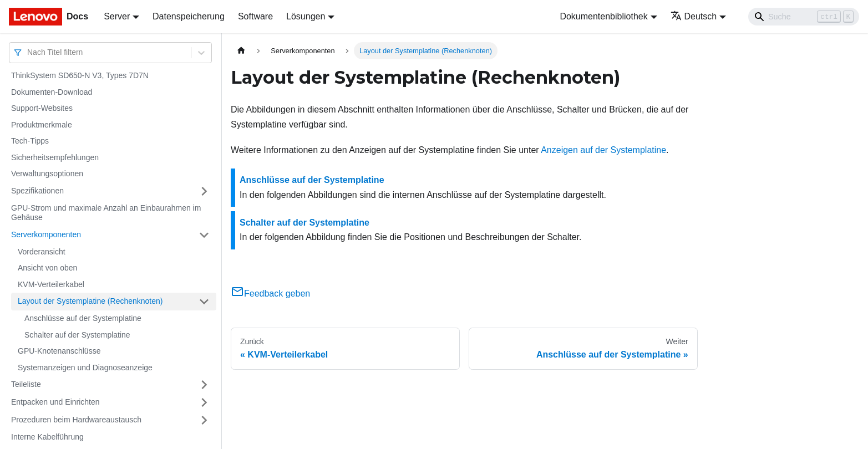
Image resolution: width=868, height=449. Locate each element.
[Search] (804, 17)
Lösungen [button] (306, 16)
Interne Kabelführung (47, 437)
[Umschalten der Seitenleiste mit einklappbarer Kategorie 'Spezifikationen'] (204, 191)
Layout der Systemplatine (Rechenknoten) (90, 301)
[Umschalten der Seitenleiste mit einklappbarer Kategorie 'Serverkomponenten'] (204, 235)
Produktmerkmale (42, 125)
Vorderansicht (42, 252)
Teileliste (26, 384)
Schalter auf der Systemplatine (77, 335)
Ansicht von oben (47, 268)
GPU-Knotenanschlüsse (59, 351)
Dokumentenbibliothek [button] (603, 16)
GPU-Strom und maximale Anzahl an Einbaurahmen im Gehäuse (106, 213)
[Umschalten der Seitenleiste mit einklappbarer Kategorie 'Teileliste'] (204, 385)
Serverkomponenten (46, 234)
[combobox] (28, 52)
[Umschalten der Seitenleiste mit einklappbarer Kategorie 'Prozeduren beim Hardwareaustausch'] (204, 420)
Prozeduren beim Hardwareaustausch (76, 420)
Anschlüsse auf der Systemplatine (83, 318)
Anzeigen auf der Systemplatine (603, 150)
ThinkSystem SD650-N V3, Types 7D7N (80, 75)
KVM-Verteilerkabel (51, 284)
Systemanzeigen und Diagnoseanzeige (85, 368)
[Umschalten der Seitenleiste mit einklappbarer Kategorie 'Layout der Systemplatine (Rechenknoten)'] (204, 302)
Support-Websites (42, 108)
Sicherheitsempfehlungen (55, 157)
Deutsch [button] (694, 16)
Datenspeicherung (189, 16)
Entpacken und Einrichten (55, 402)
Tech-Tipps (30, 141)
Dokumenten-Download (52, 92)
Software (255, 16)
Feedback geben (270, 294)
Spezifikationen (37, 191)
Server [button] (117, 16)
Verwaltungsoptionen (47, 174)
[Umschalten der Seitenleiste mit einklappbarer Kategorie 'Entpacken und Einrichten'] (204, 402)
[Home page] (241, 51)
